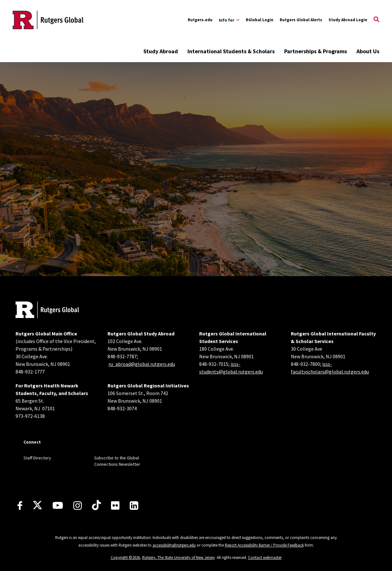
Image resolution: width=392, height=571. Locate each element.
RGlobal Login (260, 20)
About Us (368, 51)
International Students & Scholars (231, 51)
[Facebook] (20, 506)
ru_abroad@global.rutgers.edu (142, 364)
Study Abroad (161, 51)
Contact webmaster (265, 558)
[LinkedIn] (134, 506)
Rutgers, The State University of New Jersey (178, 558)
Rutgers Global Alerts (301, 20)
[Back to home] (47, 311)
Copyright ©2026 (125, 558)
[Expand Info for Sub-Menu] (229, 20)
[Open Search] (376, 20)
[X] (37, 505)
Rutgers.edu (200, 20)
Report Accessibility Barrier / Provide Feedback (264, 545)
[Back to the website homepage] (48, 20)
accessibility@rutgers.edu (174, 545)
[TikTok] (96, 505)
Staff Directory (37, 458)
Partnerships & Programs (316, 51)
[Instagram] (78, 506)
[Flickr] (115, 505)
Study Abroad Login (348, 20)
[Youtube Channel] (58, 505)
